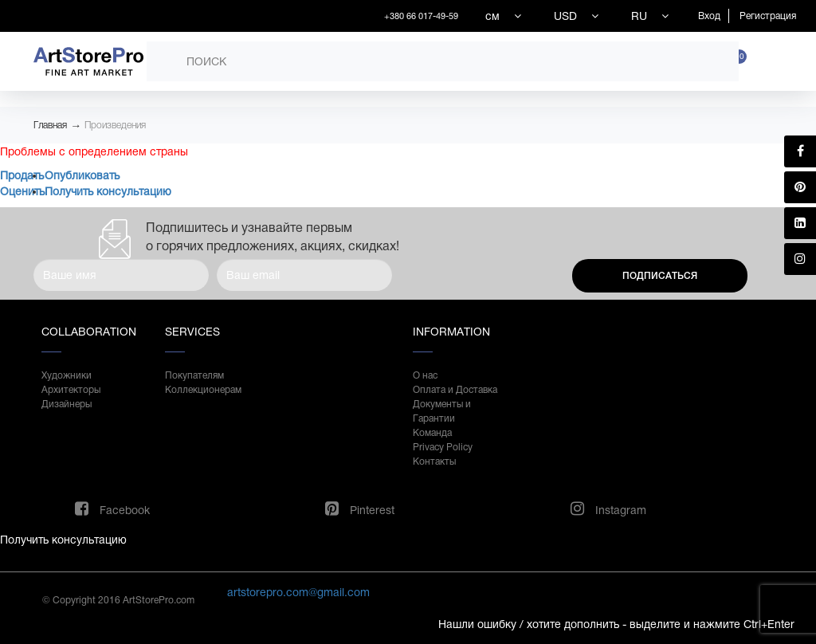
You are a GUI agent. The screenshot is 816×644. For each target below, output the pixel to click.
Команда (432, 433)
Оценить (22, 191)
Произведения (115, 125)
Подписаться (660, 276)
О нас (425, 375)
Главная (50, 125)
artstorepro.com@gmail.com (298, 592)
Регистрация (768, 16)
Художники (67, 375)
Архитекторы (71, 390)
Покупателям (194, 375)
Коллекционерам (203, 390)
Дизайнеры (67, 404)
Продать (22, 175)
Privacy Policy (443, 447)
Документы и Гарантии (442, 411)
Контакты (434, 461)
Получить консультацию (108, 191)
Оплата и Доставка (455, 390)
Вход (709, 16)
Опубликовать (82, 175)
